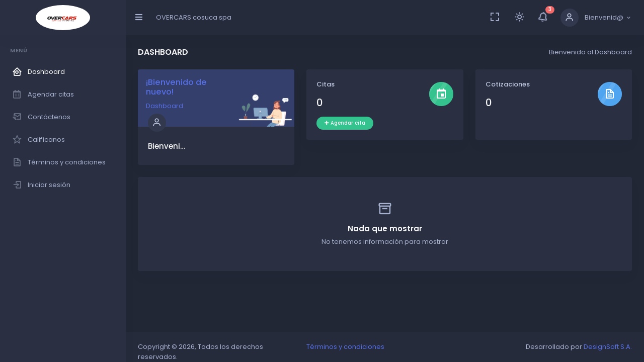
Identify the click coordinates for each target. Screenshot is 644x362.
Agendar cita (345, 123)
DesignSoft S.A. (608, 347)
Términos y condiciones (345, 347)
